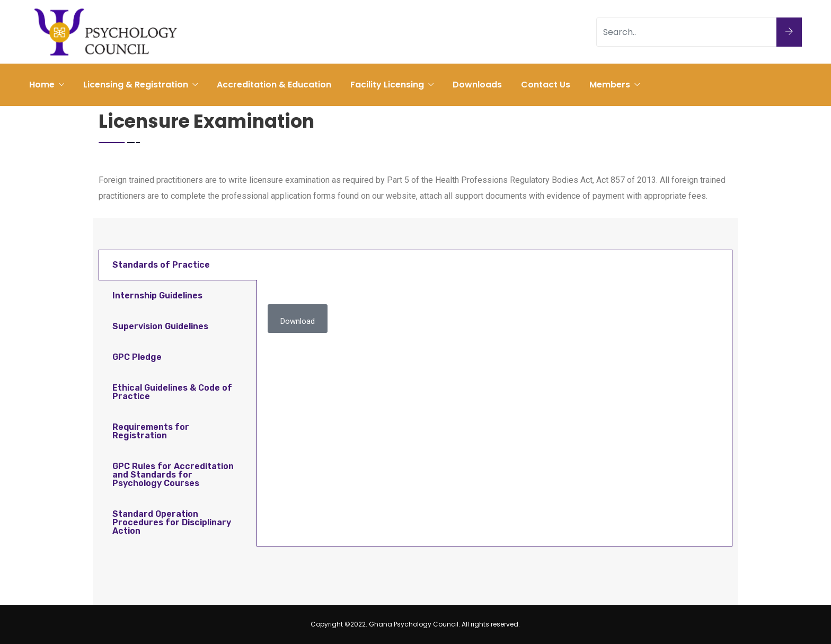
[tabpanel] (494, 301)
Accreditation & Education (274, 85)
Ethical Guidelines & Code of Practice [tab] (172, 392)
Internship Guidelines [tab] (157, 295)
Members (610, 85)
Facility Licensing (387, 85)
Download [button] (298, 321)
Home (42, 85)
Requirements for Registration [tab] (151, 431)
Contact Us (546, 85)
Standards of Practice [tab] (161, 265)
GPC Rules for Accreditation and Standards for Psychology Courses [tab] (173, 475)
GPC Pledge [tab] (137, 357)
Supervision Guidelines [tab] (160, 326)
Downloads (477, 85)
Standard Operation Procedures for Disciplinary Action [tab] (172, 522)
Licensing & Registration (136, 85)
